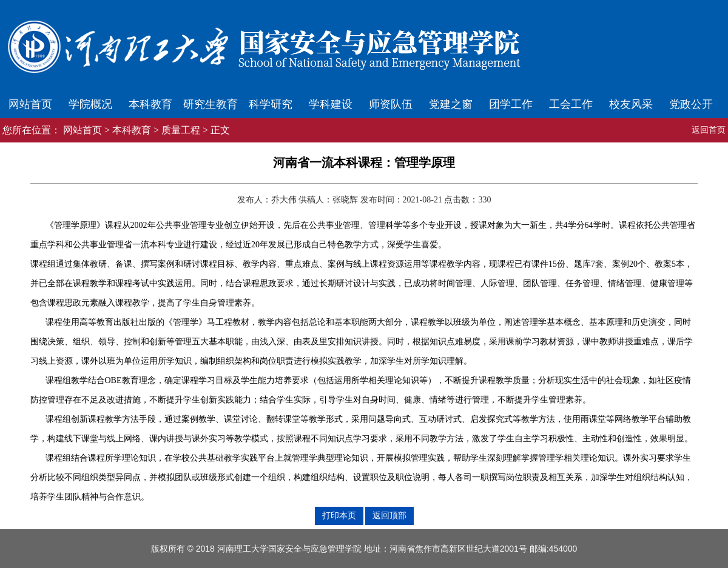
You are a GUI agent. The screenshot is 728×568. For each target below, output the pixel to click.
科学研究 (271, 104)
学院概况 (90, 104)
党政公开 (691, 104)
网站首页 (30, 104)
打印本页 (339, 515)
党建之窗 (451, 104)
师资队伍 (391, 104)
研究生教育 (211, 104)
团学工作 (511, 104)
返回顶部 (389, 515)
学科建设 (331, 104)
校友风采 (631, 104)
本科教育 (150, 104)
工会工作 (571, 104)
